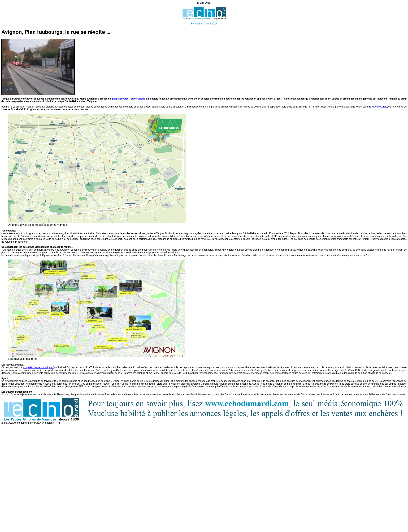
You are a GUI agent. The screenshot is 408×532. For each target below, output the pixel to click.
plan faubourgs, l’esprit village (129, 99)
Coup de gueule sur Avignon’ (38, 367)
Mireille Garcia (379, 107)
